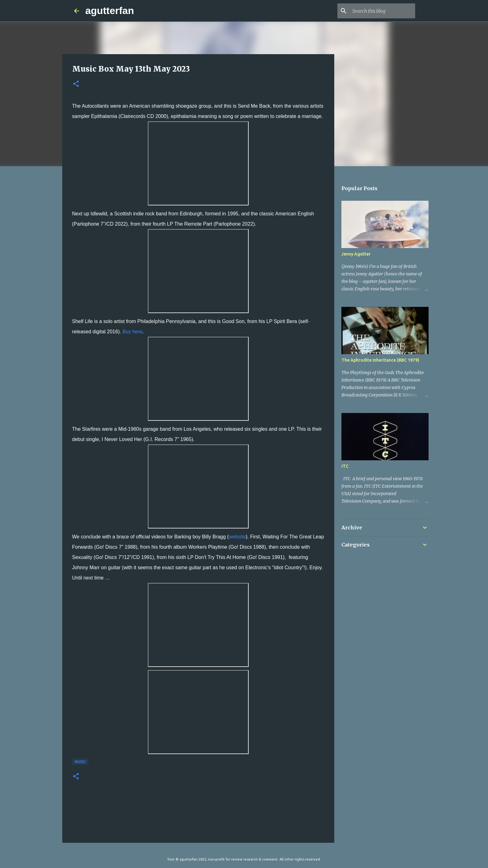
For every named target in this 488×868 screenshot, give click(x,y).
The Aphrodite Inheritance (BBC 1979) (380, 360)
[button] (76, 84)
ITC (345, 466)
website (237, 537)
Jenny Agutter (356, 254)
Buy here (132, 332)
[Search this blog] (382, 11)
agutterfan (110, 11)
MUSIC (80, 762)
